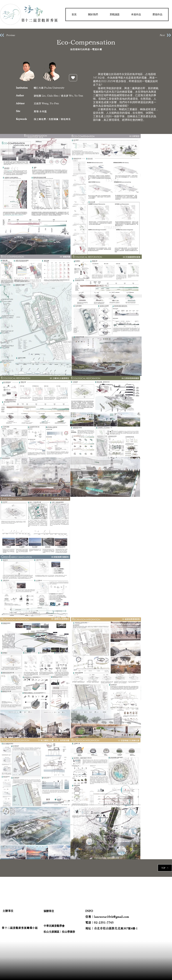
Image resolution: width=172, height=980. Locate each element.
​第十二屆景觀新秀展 (40, 20)
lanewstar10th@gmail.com (111, 917)
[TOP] (165, 868)
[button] (93, 15)
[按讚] (73, 78)
